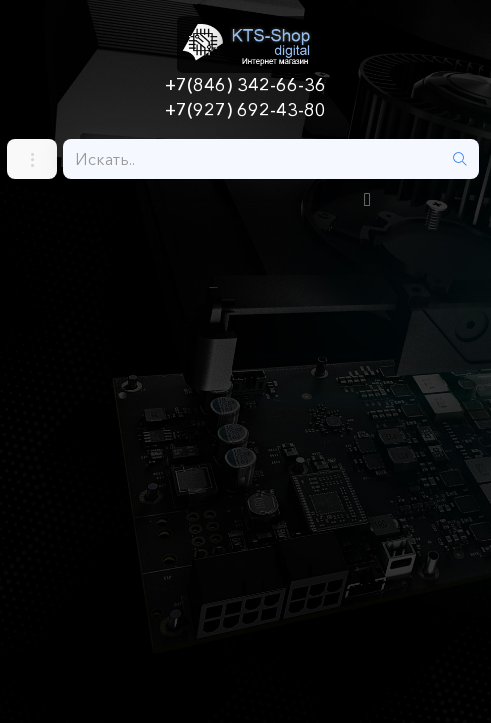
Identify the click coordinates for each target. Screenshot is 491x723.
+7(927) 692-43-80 (245, 110)
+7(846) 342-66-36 (245, 85)
